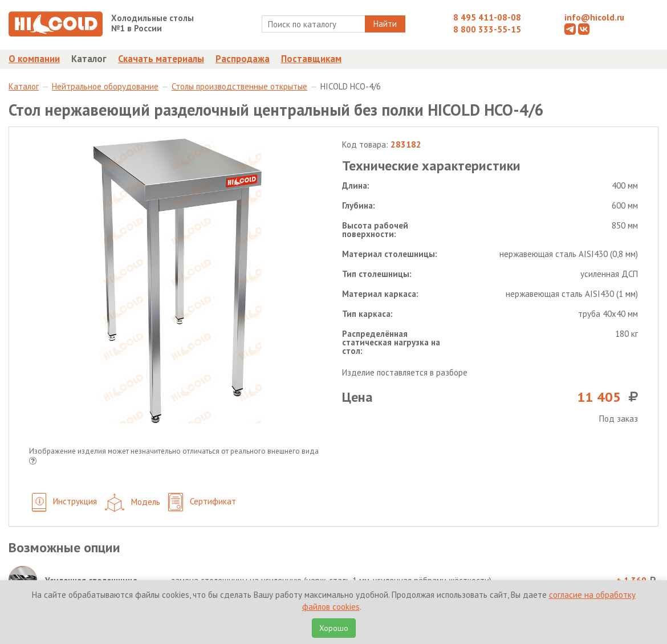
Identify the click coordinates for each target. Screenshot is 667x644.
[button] (33, 462)
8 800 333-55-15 (487, 29)
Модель (133, 503)
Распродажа (243, 59)
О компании (34, 59)
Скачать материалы (161, 59)
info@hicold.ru (594, 17)
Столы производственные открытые (239, 86)
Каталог (89, 59)
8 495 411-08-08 (487, 17)
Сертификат (202, 502)
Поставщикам (311, 59)
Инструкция (64, 502)
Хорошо (334, 628)
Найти (385, 24)
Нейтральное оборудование (105, 86)
